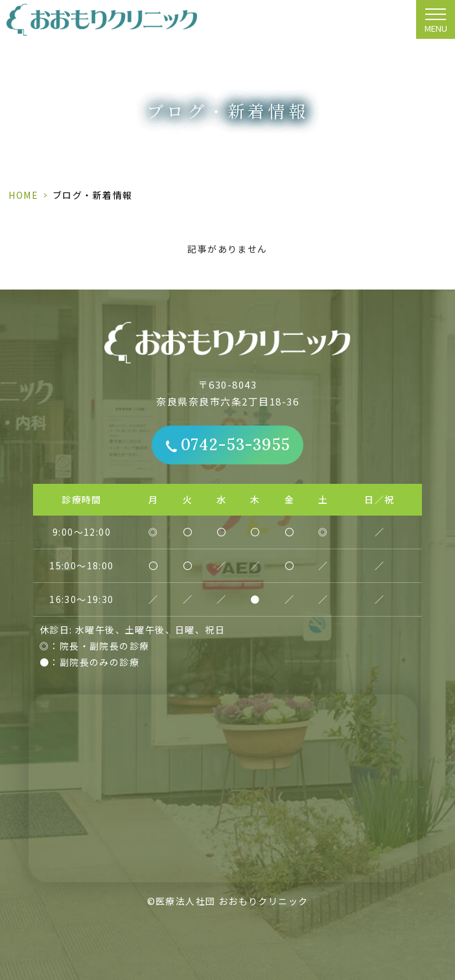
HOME (23, 195)
